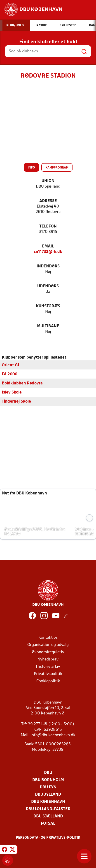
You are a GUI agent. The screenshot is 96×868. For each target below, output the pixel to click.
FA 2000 (10, 374)
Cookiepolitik (48, 681)
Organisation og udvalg (48, 645)
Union (48, 181)
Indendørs (48, 266)
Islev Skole (12, 392)
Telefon (48, 226)
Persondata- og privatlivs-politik (48, 838)
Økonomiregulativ (48, 652)
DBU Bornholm (48, 780)
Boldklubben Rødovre (22, 383)
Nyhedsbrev (48, 659)
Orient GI (11, 365)
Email (48, 246)
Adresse (48, 201)
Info (31, 168)
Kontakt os (48, 638)
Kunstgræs (48, 306)
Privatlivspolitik (48, 674)
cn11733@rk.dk (48, 252)
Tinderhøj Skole (16, 402)
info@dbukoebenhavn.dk (53, 735)
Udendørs (48, 286)
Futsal (48, 824)
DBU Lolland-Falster (48, 809)
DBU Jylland (48, 795)
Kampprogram (57, 168)
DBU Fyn (48, 787)
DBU (48, 773)
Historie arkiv (48, 667)
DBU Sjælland (48, 816)
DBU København (48, 802)
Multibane (48, 326)
